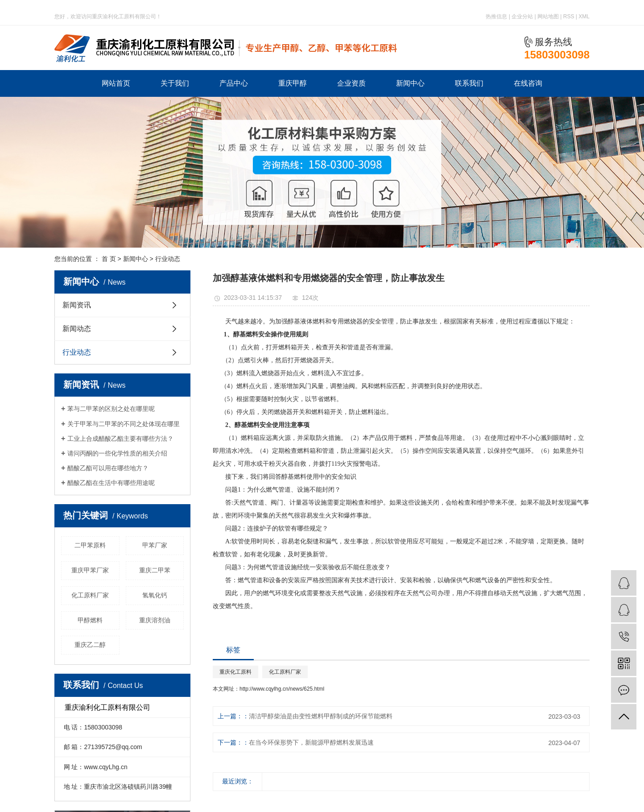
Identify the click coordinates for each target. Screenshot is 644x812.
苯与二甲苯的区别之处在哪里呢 (111, 409)
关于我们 (175, 83)
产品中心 (234, 83)
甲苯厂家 (155, 545)
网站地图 (548, 17)
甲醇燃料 (90, 620)
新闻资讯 (77, 305)
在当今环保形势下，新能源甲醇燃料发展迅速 (311, 742)
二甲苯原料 (90, 545)
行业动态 (168, 259)
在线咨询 (528, 83)
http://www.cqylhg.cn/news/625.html (282, 689)
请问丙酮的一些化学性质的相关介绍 (117, 453)
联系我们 (469, 83)
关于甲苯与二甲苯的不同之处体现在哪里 (124, 424)
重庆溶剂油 (155, 620)
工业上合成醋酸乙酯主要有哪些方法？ (120, 439)
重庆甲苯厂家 (90, 570)
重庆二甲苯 (155, 570)
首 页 (109, 259)
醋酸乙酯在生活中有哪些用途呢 (111, 483)
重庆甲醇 (293, 83)
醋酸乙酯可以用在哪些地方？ (108, 468)
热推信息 (496, 17)
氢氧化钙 (155, 595)
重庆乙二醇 (90, 645)
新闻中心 (410, 83)
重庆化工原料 (235, 672)
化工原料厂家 (90, 595)
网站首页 (116, 83)
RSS (569, 17)
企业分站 (522, 17)
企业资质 (351, 83)
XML (584, 17)
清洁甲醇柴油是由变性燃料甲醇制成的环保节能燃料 (321, 716)
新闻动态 (77, 329)
